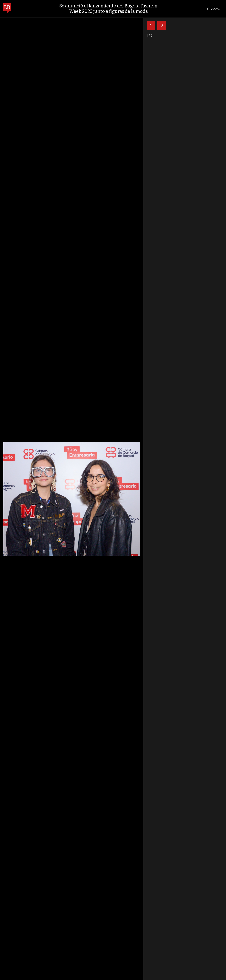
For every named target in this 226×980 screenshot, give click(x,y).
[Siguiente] (162, 26)
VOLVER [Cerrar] (214, 9)
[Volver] (151, 26)
